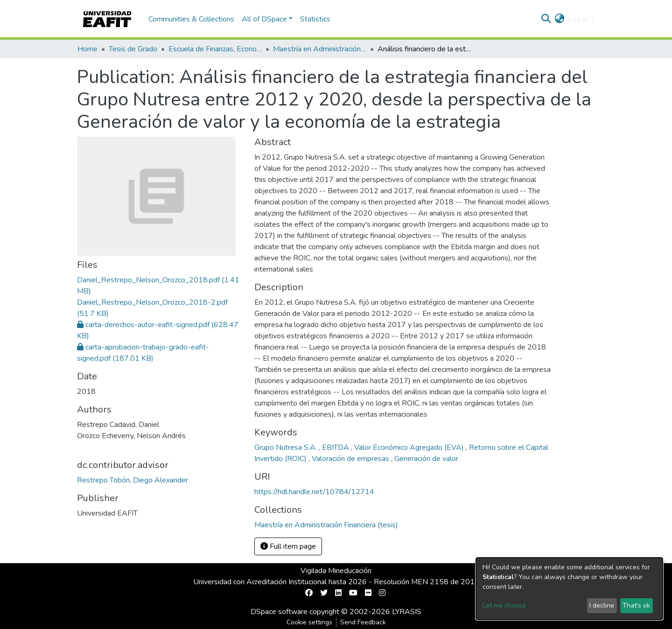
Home (87, 49)
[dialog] (569, 589)
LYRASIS (407, 612)
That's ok (636, 605)
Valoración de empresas (351, 459)
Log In (578, 19)
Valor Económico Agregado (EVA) (410, 447)
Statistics (315, 19)
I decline (602, 605)
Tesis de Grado (133, 49)
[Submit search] (546, 19)
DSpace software (279, 612)
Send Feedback (363, 622)
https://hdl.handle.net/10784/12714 (314, 492)
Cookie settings (309, 622)
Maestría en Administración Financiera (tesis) (320, 49)
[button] (560, 19)
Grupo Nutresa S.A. (287, 447)
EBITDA (336, 447)
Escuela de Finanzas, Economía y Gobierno (215, 49)
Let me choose (504, 605)
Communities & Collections (191, 19)
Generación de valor (426, 459)
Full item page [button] (288, 546)
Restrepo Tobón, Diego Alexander (133, 480)
